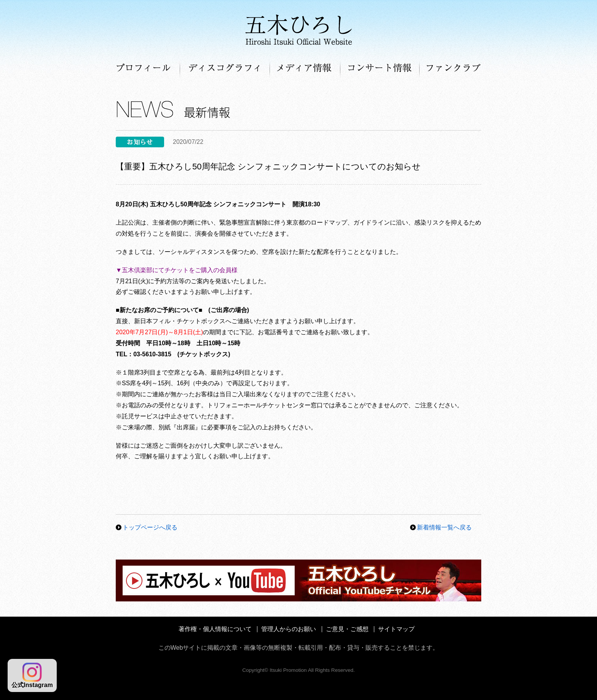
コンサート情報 (380, 69)
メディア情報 (305, 69)
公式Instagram (32, 675)
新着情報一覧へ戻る (444, 527)
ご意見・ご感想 (347, 629)
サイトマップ (396, 629)
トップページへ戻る (150, 527)
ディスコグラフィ (225, 69)
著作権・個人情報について (215, 629)
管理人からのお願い (289, 629)
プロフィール (148, 69)
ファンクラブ (450, 69)
